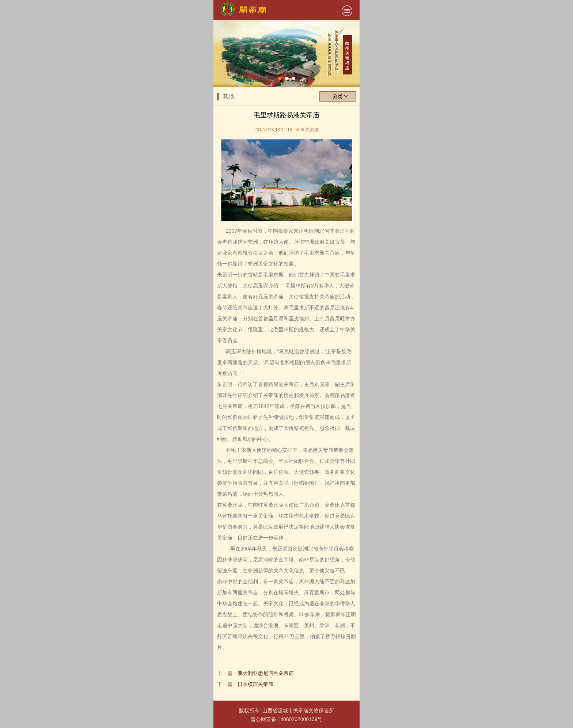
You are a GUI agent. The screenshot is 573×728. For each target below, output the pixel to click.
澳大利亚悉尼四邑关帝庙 (266, 673)
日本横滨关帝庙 (255, 684)
